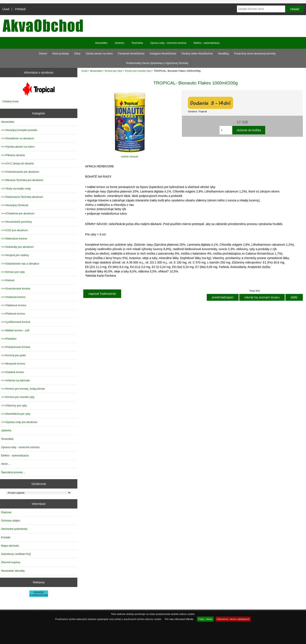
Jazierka (119, 43)
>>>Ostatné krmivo (13, 372)
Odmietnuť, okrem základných (233, 619)
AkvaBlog (223, 54)
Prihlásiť (21, 9)
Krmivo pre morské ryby (138, 71)
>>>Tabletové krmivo (14, 305)
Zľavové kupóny (11, 562)
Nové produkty (61, 54)
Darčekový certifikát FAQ (16, 554)
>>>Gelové (8, 280)
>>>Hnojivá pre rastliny (15, 255)
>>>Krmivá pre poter (13, 355)
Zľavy (77, 54)
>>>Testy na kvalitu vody (16, 189)
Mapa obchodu (10, 546)
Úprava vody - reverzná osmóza (168, 43)
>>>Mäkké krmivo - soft (15, 330)
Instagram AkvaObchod (163, 54)
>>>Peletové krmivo (13, 314)
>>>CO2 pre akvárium (14, 230)
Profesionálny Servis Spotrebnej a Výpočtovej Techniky (157, 63)
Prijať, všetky (205, 619)
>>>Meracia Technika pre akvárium (22, 180)
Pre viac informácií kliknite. (179, 619)
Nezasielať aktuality (13, 571)
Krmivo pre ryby (113, 71)
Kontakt (6, 537)
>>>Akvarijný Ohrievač (15, 205)
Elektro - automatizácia (207, 43)
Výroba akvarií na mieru (99, 54)
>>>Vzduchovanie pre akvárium (20, 172)
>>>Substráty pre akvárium (17, 247)
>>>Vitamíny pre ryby (14, 405)
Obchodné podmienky (14, 529)
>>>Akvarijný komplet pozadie (19, 130)
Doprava (6, 512)
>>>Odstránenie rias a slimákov (20, 264)
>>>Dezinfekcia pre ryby (16, 414)
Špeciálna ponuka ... (13, 472)
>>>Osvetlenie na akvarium (18, 138)
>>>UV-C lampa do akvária (17, 163)
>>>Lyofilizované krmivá (16, 322)
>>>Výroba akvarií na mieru (18, 147)
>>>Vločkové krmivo (13, 297)
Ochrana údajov (11, 521)
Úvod (6, 9)
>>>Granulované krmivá (16, 289)
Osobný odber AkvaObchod (197, 54)
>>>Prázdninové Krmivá (16, 347)
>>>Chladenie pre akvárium (18, 213)
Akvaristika (96, 71)
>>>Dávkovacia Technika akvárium (22, 197)
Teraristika (137, 43)
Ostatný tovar (11, 101)
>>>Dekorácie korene (14, 239)
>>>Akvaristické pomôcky (16, 222)
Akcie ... (6, 464)
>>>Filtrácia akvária (13, 155)
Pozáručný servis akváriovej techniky (255, 54)
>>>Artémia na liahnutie (15, 380)
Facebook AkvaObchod (131, 54)
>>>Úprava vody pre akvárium (19, 422)
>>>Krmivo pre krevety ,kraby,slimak (23, 389)
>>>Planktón (9, 339)
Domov (43, 54)
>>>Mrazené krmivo (13, 364)
